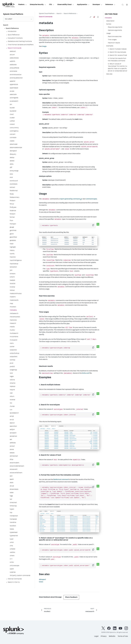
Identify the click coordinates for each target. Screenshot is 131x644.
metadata (108, 18)
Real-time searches (115, 37)
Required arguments (115, 27)
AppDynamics (83, 5)
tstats (41, 582)
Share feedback (71, 597)
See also (109, 74)
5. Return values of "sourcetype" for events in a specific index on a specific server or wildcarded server (118, 68)
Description (110, 21)
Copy (95, 226)
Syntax (109, 24)
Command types (91, 199)
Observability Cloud (66, 5)
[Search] (123, 5)
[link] (91, 17)
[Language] (127, 5)
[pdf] (98, 17)
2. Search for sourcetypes (117, 52)
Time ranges (112, 40)
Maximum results (114, 43)
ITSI (52, 5)
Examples (110, 46)
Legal (96, 636)
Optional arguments (115, 30)
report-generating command (70, 199)
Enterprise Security (38, 5)
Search (59, 14)
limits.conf (86, 373)
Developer (97, 5)
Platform (23, 5)
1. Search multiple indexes (117, 49)
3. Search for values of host (117, 55)
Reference (110, 5)
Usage (44, 47)
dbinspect (42, 580)
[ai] (94, 17)
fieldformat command (61, 480)
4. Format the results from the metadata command (117, 60)
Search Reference (70, 14)
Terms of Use (123, 636)
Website (112, 636)
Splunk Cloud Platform (47, 14)
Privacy (104, 636)
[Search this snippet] (98, 224)
